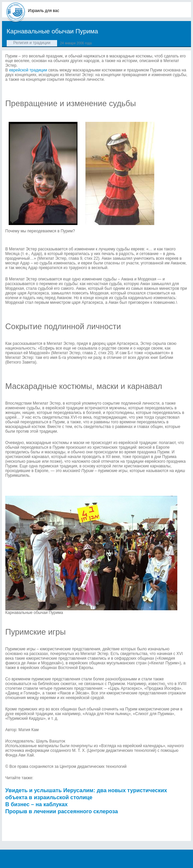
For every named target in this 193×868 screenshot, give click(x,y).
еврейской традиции (28, 70)
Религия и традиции (32, 43)
